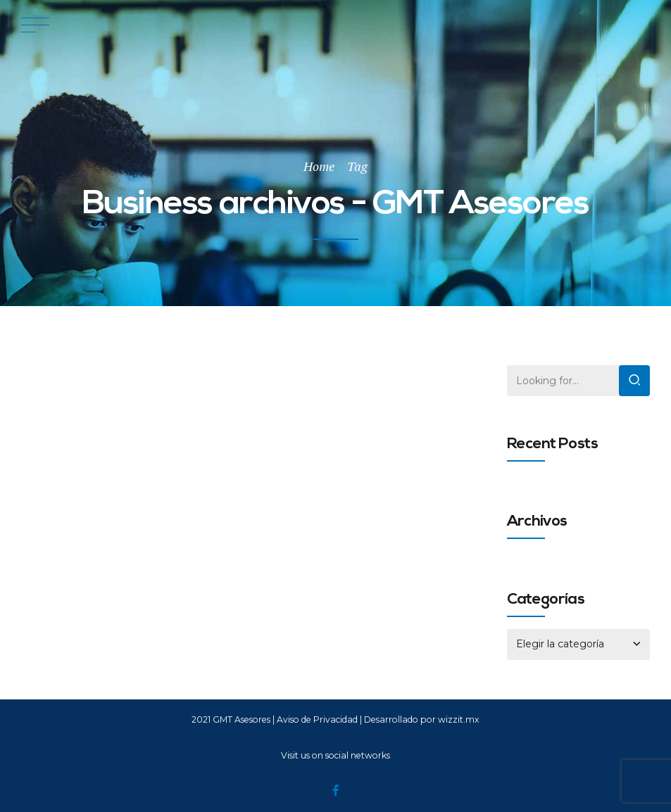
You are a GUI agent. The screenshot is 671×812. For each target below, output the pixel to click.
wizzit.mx (459, 719)
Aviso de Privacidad (317, 719)
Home (319, 166)
